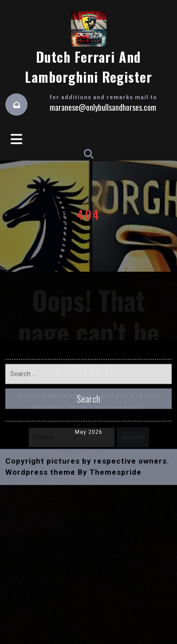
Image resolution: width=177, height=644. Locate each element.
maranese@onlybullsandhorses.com (103, 107)
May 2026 (89, 324)
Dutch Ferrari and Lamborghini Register (88, 67)
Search (133, 437)
